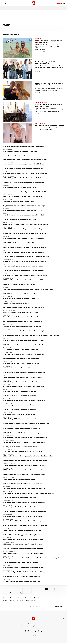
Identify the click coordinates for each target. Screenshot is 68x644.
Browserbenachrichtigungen (36, 627)
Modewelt (55, 598)
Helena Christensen (30, 601)
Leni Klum (11, 601)
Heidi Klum (18, 598)
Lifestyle (4, 19)
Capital (40, 8)
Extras (8, 8)
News (4, 8)
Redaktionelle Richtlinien (36, 623)
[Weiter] (64, 8)
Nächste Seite (60, 607)
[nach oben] (63, 619)
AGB (43, 623)
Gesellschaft (54, 8)
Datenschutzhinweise (50, 623)
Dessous (5, 601)
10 (39, 607)
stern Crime (46, 8)
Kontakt (27, 627)
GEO (36, 8)
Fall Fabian (15, 8)
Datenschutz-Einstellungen (48, 625)
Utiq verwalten (15, 625)
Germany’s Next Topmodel (37, 598)
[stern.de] (33, 3)
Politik (60, 8)
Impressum (13, 623)
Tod (17, 601)
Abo (59, 3)
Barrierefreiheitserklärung (23, 623)
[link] (64, 3)
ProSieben (25, 598)
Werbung (39, 625)
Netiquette (22, 625)
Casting (22, 601)
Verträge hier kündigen (31, 625)
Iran (20, 8)
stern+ (32, 8)
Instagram (48, 598)
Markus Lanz (25, 8)
